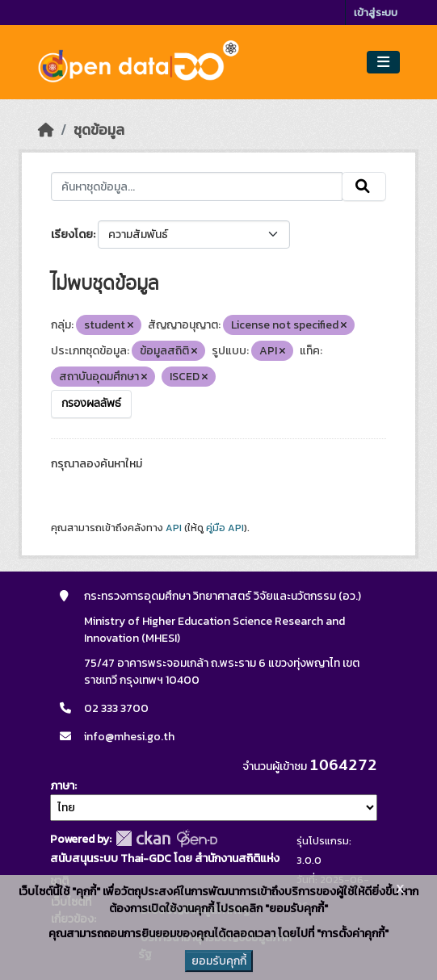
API (174, 528)
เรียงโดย (72, 235)
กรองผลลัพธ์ (91, 404)
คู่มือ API (225, 528)
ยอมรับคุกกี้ (219, 961)
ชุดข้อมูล (99, 130)
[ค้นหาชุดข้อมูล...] (197, 186)
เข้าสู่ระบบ (376, 13)
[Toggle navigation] (383, 63)
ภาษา (62, 786)
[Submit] (364, 186)
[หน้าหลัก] (46, 130)
